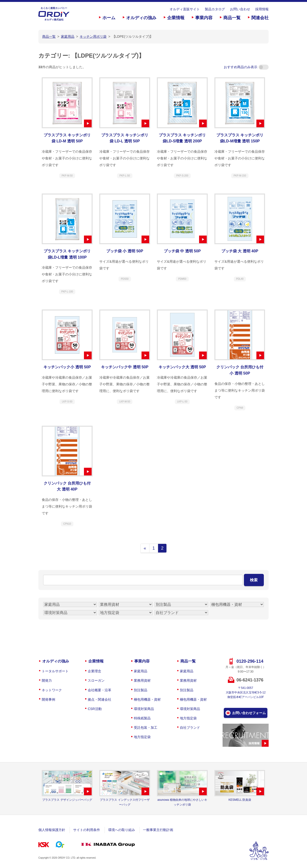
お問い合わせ (240, 9)
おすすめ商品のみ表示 (246, 67)
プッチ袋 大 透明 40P (240, 251)
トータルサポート (55, 671)
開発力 (47, 680)
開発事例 (48, 699)
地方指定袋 (142, 737)
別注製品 (141, 690)
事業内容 (204, 18)
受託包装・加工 (146, 728)
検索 (254, 580)
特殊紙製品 (142, 718)
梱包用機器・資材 (147, 699)
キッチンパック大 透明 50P (182, 367)
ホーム (109, 18)
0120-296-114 (250, 661)
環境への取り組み (122, 830)
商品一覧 (232, 18)
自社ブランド (190, 728)
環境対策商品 (144, 709)
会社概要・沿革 (100, 690)
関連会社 (260, 18)
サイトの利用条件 (87, 830)
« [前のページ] (145, 548)
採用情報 (262, 9)
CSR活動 (95, 709)
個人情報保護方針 (52, 830)
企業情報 (176, 18)
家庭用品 (141, 671)
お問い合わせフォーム (249, 713)
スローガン (96, 680)
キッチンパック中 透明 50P (125, 367)
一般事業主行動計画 (158, 830)
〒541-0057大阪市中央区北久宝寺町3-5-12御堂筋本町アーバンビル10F (246, 692)
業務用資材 (142, 680)
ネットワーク (52, 690)
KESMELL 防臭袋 (240, 800)
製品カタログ (215, 9)
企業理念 (94, 671)
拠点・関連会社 (100, 699)
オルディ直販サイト (185, 9)
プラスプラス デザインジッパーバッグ (67, 800)
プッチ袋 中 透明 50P (182, 251)
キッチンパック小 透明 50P (67, 367)
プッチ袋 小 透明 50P (125, 251)
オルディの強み (141, 18)
